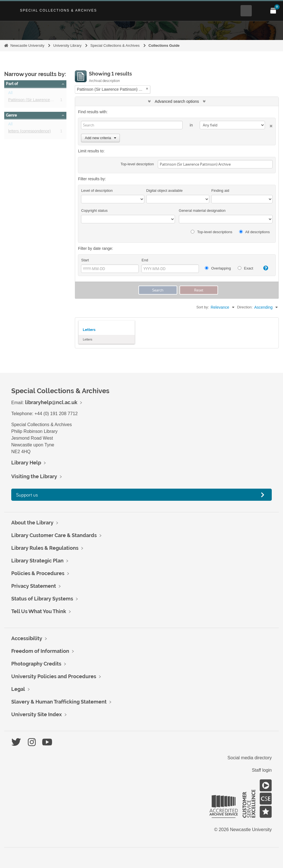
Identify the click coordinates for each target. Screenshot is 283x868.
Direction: (245, 307)
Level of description (97, 191)
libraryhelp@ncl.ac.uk (51, 402)
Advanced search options (177, 101)
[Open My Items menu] (273, 11)
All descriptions (254, 232)
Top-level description (137, 164)
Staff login (262, 770)
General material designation (202, 211)
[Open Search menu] (246, 11)
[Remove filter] (147, 89)
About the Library (32, 523)
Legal (18, 689)
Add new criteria (100, 138)
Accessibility (27, 638)
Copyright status (94, 211)
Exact (245, 268)
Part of (12, 84)
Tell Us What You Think (39, 611)
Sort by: (203, 307)
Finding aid (220, 191)
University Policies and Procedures (54, 676)
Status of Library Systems (42, 599)
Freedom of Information (40, 651)
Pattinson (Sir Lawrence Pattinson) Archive (45, 101)
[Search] (132, 125)
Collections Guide (164, 45)
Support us (27, 495)
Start (85, 260)
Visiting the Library (34, 476)
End (145, 260)
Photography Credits (36, 664)
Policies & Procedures (38, 573)
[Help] (264, 268)
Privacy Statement (34, 586)
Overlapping (218, 268)
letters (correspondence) (30, 132)
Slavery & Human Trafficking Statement (59, 702)
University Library (67, 45)
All (10, 94)
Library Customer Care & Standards (54, 535)
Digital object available (164, 191)
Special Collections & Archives (59, 10)
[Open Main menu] (260, 11)
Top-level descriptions (211, 232)
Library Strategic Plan (37, 561)
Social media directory (250, 758)
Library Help (26, 463)
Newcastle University (27, 45)
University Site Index (37, 714)
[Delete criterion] (269, 125)
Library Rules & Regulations (45, 548)
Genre (11, 115)
